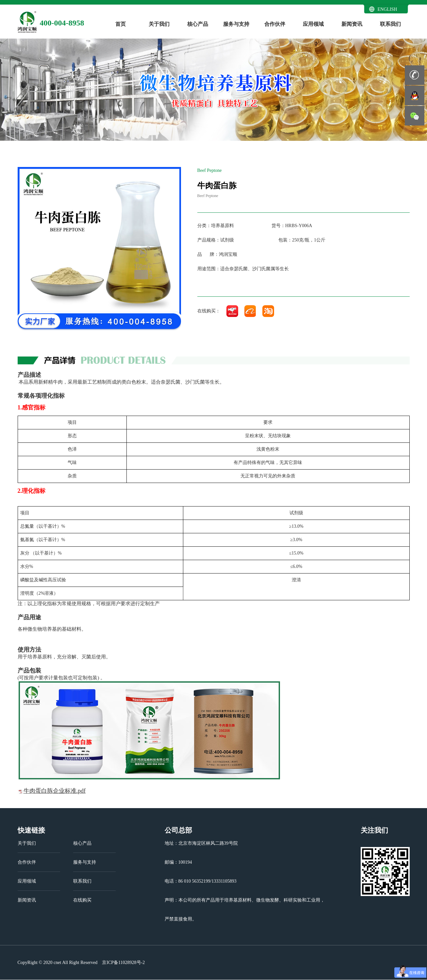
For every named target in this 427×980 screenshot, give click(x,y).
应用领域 (313, 24)
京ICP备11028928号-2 (123, 963)
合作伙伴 (275, 24)
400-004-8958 (62, 23)
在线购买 (82, 900)
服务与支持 (236, 24)
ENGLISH (387, 9)
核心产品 (198, 24)
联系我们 (390, 24)
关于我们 (159, 24)
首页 (121, 24)
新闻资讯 (352, 24)
